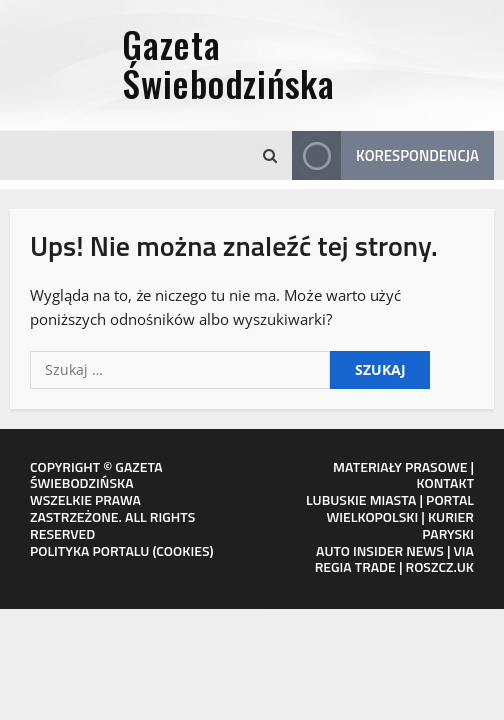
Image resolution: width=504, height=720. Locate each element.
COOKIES (182, 550)
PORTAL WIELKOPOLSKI (400, 508)
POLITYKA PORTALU (89, 550)
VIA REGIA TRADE (394, 559)
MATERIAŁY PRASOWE (400, 466)
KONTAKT (446, 482)
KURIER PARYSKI (448, 525)
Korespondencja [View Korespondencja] (385, 155)
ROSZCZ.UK (440, 566)
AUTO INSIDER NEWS (380, 550)
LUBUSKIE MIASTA (361, 499)
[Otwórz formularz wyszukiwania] (270, 156)
